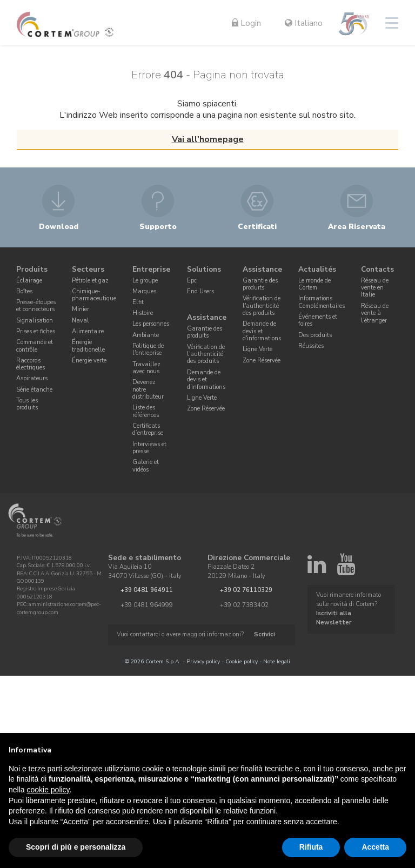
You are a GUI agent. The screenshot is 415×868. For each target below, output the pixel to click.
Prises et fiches (36, 331)
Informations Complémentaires (322, 302)
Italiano (304, 23)
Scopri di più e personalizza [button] (76, 847)
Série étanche (34, 390)
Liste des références (146, 411)
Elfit (138, 302)
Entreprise (151, 269)
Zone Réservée (206, 409)
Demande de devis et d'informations (206, 380)
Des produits (315, 335)
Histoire (143, 313)
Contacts (377, 269)
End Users (200, 291)
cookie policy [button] (48, 790)
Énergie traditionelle (88, 346)
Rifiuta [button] (311, 847)
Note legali (277, 661)
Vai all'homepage (208, 139)
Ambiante (146, 335)
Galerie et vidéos (146, 466)
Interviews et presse (149, 448)
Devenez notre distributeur (148, 389)
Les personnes (151, 324)
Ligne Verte (202, 398)
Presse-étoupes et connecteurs (36, 306)
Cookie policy (242, 661)
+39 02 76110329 (246, 590)
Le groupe (145, 281)
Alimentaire (88, 331)
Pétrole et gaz (90, 281)
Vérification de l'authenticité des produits (206, 354)
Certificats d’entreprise (148, 429)
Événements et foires (318, 320)
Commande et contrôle (35, 346)
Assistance (207, 318)
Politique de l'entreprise (148, 349)
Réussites (311, 346)
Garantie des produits (205, 332)
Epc (192, 281)
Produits (32, 269)
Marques (144, 291)
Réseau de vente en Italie (375, 288)
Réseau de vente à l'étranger (375, 313)
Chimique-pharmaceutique (94, 295)
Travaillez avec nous (146, 368)
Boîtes (24, 291)
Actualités (317, 269)
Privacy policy (203, 661)
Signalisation (35, 321)
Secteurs (88, 269)
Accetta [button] (375, 847)
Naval (81, 321)
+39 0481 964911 (147, 590)
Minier (81, 309)
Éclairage (29, 281)
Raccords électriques (31, 364)
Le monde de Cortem (314, 284)
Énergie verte (89, 361)
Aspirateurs (32, 378)
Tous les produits (27, 404)
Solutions (204, 269)
